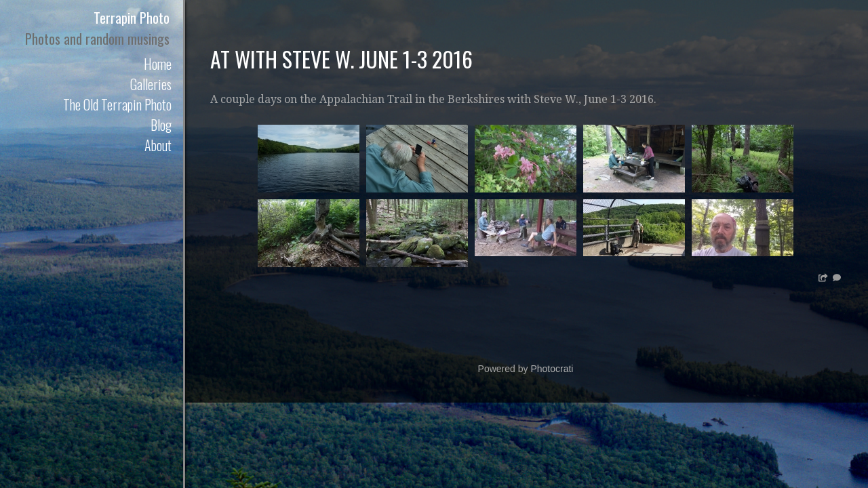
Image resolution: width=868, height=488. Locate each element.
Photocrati (552, 369)
